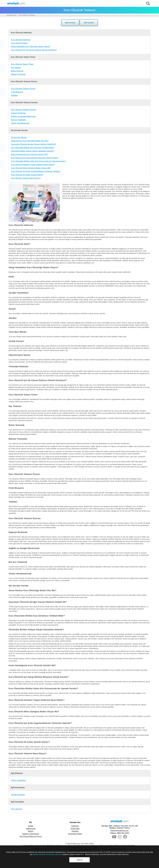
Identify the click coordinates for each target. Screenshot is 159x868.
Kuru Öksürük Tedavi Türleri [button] (23, 57)
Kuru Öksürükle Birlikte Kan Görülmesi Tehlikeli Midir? (33, 148)
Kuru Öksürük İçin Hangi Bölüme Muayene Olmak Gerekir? (35, 158)
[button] (148, 4)
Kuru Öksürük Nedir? (19, 43)
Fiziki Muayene (17, 92)
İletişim (31, 831)
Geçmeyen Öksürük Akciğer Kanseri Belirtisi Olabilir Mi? (34, 144)
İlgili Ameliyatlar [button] (18, 788)
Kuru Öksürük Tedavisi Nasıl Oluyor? (26, 178)
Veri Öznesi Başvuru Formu (31, 836)
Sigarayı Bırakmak (18, 113)
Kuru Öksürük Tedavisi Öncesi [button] (24, 81)
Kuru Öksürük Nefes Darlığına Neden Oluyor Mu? (31, 168)
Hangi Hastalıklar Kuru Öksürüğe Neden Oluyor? (31, 47)
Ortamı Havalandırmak (20, 123)
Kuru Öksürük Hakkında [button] (21, 33)
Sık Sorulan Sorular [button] (19, 130)
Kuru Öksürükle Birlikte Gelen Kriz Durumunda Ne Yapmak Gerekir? (38, 161)
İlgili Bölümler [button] (17, 773)
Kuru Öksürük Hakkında (21, 40)
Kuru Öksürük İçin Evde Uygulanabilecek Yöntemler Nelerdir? (36, 171)
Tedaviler (75, 831)
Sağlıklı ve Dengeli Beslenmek (23, 116)
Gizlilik (31, 826)
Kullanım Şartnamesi (31, 834)
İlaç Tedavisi (16, 68)
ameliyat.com (12, 15)
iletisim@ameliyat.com (119, 831)
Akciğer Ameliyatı (18, 795)
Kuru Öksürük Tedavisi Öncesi (23, 89)
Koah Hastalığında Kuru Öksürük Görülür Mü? (30, 154)
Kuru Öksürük (17, 809)
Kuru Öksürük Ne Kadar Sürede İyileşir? (27, 175)
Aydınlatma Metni (75, 834)
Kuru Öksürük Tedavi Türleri (22, 64)
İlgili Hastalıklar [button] (18, 802)
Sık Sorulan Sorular (19, 137)
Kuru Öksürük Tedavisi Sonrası (23, 110)
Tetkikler (14, 95)
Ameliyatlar (75, 829)
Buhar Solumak (17, 71)
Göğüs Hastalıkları (18, 780)
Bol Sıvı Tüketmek (18, 120)
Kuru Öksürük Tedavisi (27, 15)
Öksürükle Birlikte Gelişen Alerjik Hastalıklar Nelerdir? (33, 151)
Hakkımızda (31, 829)
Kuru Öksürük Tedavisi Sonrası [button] (24, 103)
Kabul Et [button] (79, 860)
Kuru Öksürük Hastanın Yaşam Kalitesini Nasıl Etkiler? (33, 165)
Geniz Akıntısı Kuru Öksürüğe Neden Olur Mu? (30, 141)
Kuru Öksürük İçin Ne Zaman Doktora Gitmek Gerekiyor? (34, 50)
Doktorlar (75, 826)
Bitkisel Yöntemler (18, 74)
